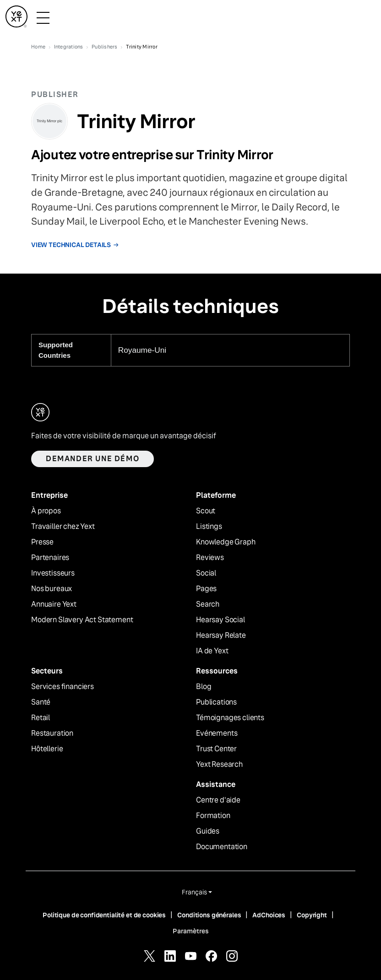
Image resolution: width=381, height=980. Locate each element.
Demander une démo (93, 459)
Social (206, 573)
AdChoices (269, 915)
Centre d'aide (218, 800)
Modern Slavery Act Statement (82, 620)
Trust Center (216, 749)
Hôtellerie (47, 749)
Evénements (217, 733)
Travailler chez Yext (63, 527)
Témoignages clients (230, 718)
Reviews (210, 558)
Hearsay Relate (221, 635)
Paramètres (191, 931)
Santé (41, 702)
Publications (216, 702)
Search (208, 604)
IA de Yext (212, 651)
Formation (213, 816)
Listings (209, 527)
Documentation (222, 847)
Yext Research (219, 765)
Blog (204, 687)
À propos (46, 511)
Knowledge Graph (226, 542)
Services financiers (63, 687)
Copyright (312, 915)
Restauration (52, 733)
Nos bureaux (52, 589)
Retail (41, 718)
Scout (206, 511)
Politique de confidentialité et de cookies (104, 915)
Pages (206, 589)
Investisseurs (53, 573)
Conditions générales (209, 915)
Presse (42, 542)
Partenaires (50, 558)
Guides (208, 831)
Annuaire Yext (54, 604)
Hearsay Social (220, 620)
